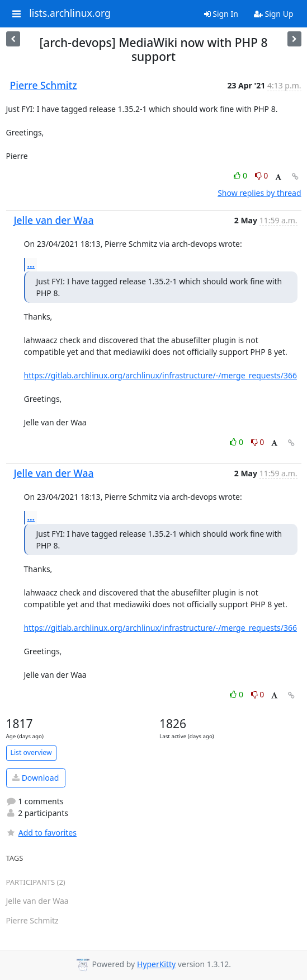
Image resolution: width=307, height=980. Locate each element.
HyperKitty (156, 964)
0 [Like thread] (241, 175)
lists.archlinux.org (70, 13)
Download (36, 778)
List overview (31, 752)
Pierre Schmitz (44, 85)
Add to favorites (41, 833)
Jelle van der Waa (54, 220)
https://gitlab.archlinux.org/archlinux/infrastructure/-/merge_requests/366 (161, 375)
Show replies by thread (259, 193)
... (31, 264)
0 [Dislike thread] (262, 175)
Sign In (221, 14)
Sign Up (274, 14)
